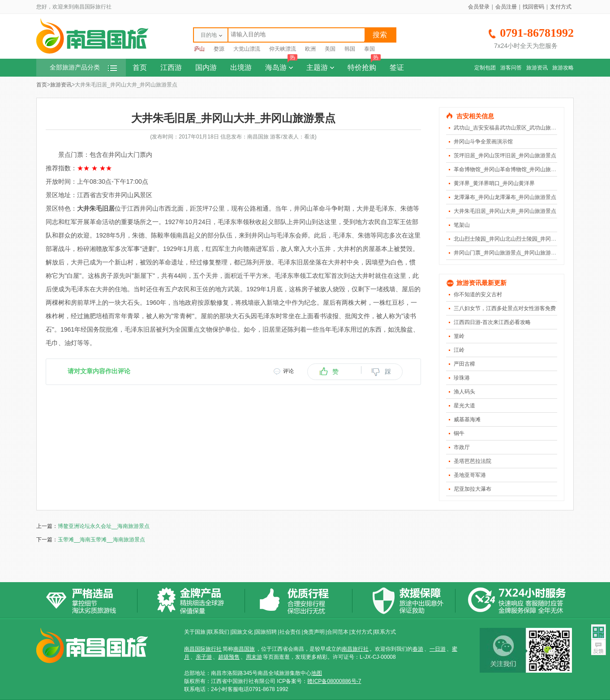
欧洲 (310, 49)
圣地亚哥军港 (470, 475)
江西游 (171, 67)
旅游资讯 (537, 68)
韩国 (350, 49)
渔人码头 (464, 392)
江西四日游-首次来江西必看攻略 (492, 322)
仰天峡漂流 (283, 49)
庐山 (199, 49)
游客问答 (511, 68)
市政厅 (462, 447)
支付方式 (561, 7)
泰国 (369, 49)
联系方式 (385, 632)
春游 (418, 649)
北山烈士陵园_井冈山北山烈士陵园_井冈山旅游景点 (516, 239)
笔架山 (462, 225)
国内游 (206, 67)
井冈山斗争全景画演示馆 (483, 142)
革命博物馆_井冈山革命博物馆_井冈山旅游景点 (510, 169)
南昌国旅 (244, 649)
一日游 (438, 649)
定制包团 (485, 68)
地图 (317, 673)
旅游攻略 (563, 68)
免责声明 (314, 632)
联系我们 (219, 632)
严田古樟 (464, 364)
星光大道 (464, 406)
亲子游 (204, 657)
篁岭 (459, 336)
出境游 (241, 67)
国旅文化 (242, 632)
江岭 (459, 350)
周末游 (254, 657)
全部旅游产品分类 (83, 67)
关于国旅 (195, 632)
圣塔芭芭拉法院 (473, 461)
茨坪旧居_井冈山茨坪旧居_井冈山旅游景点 (505, 156)
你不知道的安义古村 (478, 294)
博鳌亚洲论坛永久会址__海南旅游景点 (104, 526)
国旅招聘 (266, 632)
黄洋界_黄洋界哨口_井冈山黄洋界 (494, 183)
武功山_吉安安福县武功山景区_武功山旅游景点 (510, 128)
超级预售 (229, 657)
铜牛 (459, 433)
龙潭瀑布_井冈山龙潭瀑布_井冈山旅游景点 (505, 197)
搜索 (380, 35)
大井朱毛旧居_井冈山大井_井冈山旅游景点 (505, 211)
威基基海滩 (467, 419)
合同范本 (338, 632)
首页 (140, 67)
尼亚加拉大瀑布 (473, 489)
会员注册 (506, 7)
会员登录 (479, 7)
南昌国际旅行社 (203, 649)
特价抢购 (364, 65)
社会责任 (290, 632)
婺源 (219, 49)
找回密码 (533, 7)
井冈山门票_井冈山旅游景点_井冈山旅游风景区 (510, 253)
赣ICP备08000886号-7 (334, 681)
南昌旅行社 (355, 649)
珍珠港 (462, 378)
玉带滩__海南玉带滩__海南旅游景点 (101, 540)
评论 (288, 371)
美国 (330, 49)
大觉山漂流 (247, 49)
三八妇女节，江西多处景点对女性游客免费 (505, 308)
